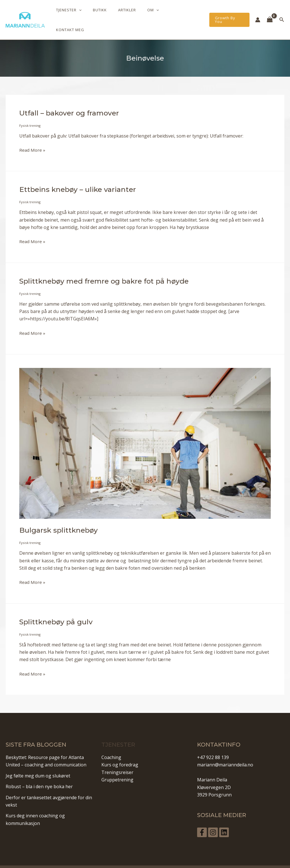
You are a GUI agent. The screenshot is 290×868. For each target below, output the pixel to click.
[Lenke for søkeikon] (282, 14)
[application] (97, 14)
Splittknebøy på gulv (58, 610)
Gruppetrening (117, 768)
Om (159, 14)
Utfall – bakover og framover (72, 102)
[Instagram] (215, 821)
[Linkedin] (228, 821)
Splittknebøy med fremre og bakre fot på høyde (109, 269)
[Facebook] (202, 821)
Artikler (137, 14)
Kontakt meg (186, 14)
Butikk (113, 14)
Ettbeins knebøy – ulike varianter (80, 178)
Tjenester (86, 14)
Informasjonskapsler (196, 861)
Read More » (33, 139)
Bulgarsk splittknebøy (60, 519)
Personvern (130, 861)
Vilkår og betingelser (159, 861)
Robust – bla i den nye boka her (39, 775)
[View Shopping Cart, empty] (270, 14)
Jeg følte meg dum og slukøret (38, 764)
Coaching (111, 746)
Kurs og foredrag (120, 753)
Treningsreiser (117, 761)
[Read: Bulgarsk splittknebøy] (145, 431)
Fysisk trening (30, 114)
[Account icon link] (258, 14)
